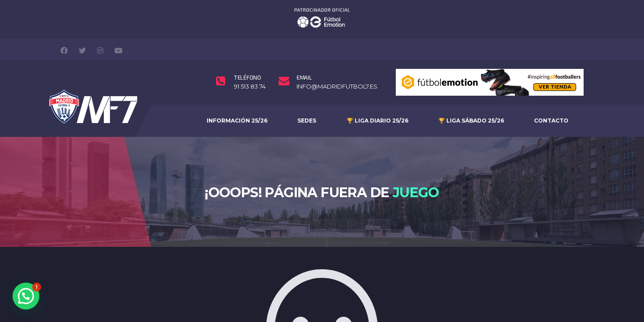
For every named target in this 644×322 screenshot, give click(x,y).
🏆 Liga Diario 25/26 (377, 103)
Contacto (551, 103)
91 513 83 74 (250, 69)
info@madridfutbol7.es (337, 69)
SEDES (307, 103)
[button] (26, 296)
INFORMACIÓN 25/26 (237, 103)
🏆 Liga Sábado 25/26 (471, 103)
